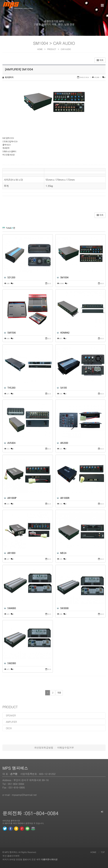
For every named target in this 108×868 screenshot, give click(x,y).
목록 (100, 60)
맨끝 (59, 693)
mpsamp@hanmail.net (24, 795)
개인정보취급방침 (44, 748)
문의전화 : (14, 813)
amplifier (11, 722)
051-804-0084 (16, 784)
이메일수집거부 (66, 748)
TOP (103, 852)
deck (9, 728)
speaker (11, 715)
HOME (93, 852)
